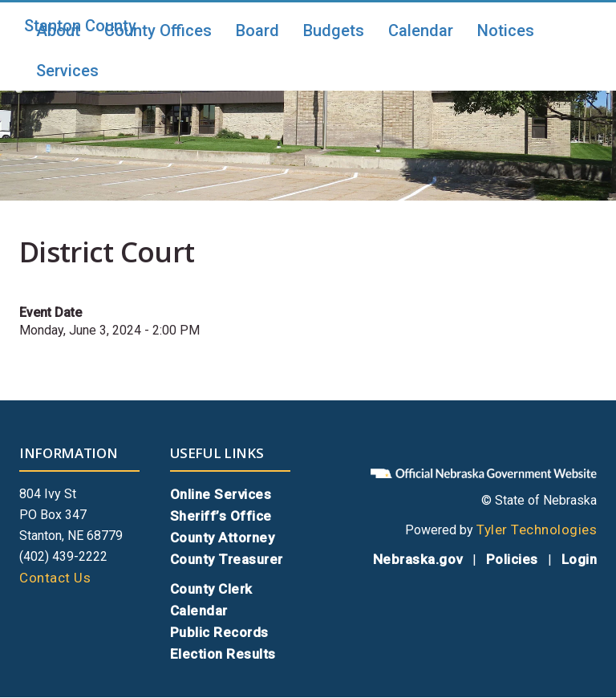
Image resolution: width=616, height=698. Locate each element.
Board (257, 30)
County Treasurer (227, 559)
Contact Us (55, 578)
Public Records (219, 632)
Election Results (223, 654)
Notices (506, 30)
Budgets (334, 30)
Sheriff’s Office (221, 516)
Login (580, 559)
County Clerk (211, 589)
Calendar (421, 30)
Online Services (221, 494)
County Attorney (223, 538)
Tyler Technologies (537, 530)
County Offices (158, 30)
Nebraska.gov (418, 559)
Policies (512, 559)
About (58, 30)
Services (67, 71)
